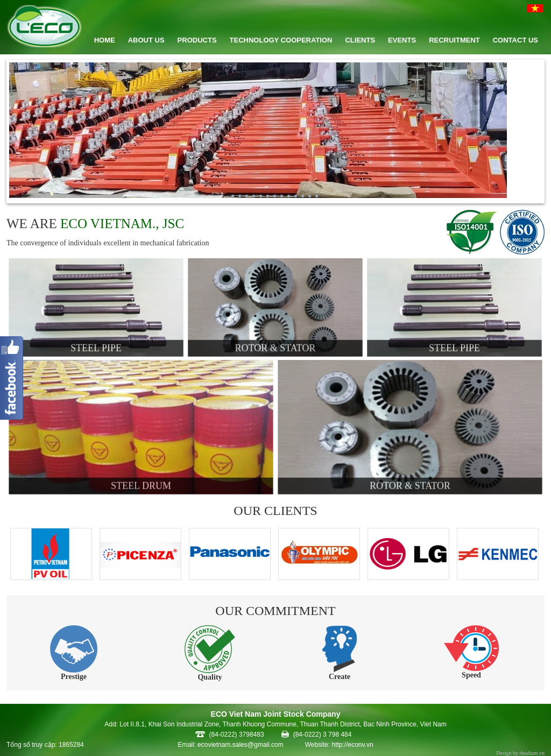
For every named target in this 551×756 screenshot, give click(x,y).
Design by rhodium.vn (520, 753)
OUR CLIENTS (275, 511)
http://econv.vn (352, 745)
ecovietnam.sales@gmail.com (241, 745)
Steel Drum (141, 483)
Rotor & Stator (275, 346)
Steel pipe (96, 346)
